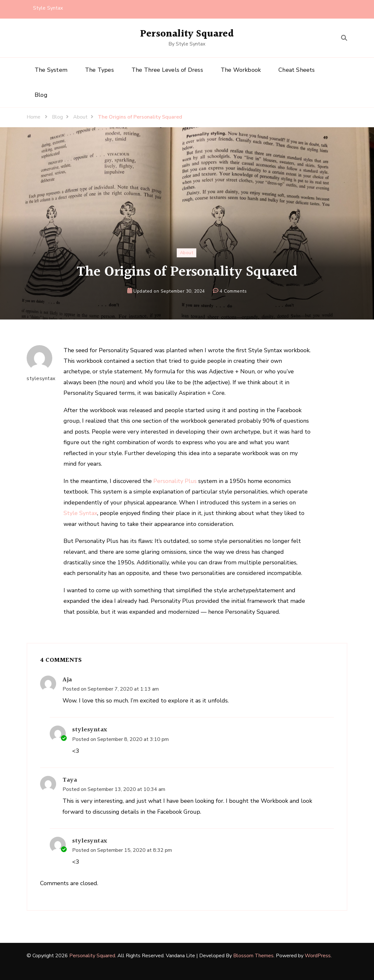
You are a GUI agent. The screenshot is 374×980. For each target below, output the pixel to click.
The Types (99, 70)
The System (51, 70)
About (187, 253)
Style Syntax (48, 8)
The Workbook (241, 70)
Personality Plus (175, 481)
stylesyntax (39, 364)
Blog (41, 95)
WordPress (318, 956)
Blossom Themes (253, 956)
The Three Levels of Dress (167, 70)
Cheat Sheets (297, 70)
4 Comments (233, 291)
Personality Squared (187, 34)
